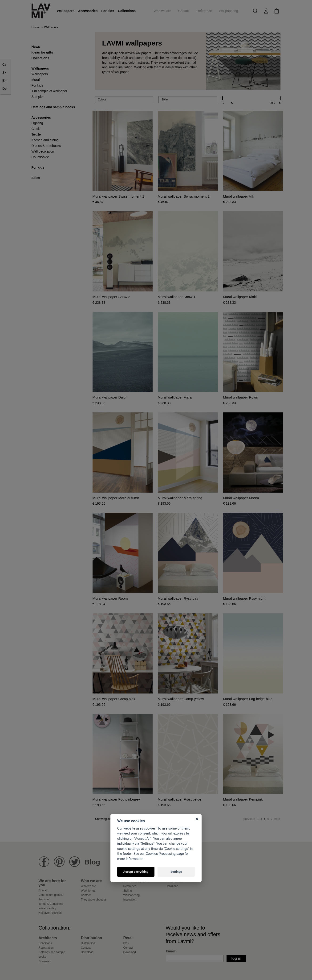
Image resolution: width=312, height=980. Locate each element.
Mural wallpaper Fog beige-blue (248, 699)
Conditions (45, 943)
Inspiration (130, 900)
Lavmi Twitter (75, 862)
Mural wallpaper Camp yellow (181, 699)
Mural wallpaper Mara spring (180, 498)
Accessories (88, 11)
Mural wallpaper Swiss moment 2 (184, 196)
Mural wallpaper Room (110, 598)
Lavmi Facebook (44, 862)
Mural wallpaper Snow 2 (111, 297)
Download (172, 886)
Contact (184, 11)
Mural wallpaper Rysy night (244, 598)
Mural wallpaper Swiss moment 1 (118, 196)
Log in (236, 958)
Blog (92, 862)
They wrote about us (94, 900)
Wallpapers (66, 11)
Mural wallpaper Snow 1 (177, 297)
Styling (128, 891)
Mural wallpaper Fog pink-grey (116, 799)
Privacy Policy (47, 908)
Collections (127, 11)
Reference (204, 11)
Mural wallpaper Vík (239, 196)
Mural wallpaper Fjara (175, 397)
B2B (126, 943)
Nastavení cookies (50, 913)
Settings (176, 872)
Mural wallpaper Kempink (243, 799)
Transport (45, 899)
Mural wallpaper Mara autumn (116, 498)
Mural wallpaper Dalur (110, 397)
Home (35, 27)
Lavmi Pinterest (59, 862)
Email (170, 951)
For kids (108, 11)
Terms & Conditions (51, 904)
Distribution (88, 943)
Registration (46, 948)
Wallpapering (229, 11)
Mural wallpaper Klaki (240, 297)
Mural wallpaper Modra (241, 498)
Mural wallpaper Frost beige (180, 799)
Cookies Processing (161, 854)
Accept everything (136, 872)
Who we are (162, 11)
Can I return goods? (51, 895)
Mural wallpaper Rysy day (178, 598)
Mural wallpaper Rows (240, 397)
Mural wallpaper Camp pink (114, 699)
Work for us (88, 891)
